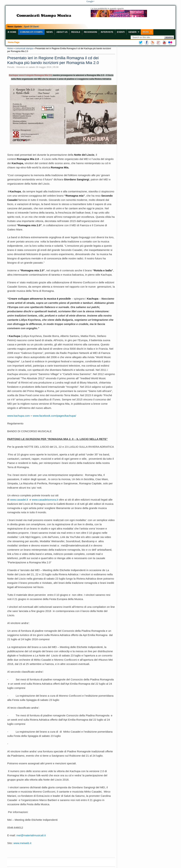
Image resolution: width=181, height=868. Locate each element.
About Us (62, 32)
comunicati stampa (24, 48)
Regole (76, 32)
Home (10, 48)
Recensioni (91, 32)
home (12, 32)
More (146, 32)
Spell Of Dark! (31, 27)
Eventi (121, 32)
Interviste (107, 32)
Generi (132, 32)
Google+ (90, 1)
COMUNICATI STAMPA (31, 32)
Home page (14, 42)
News (49, 32)
